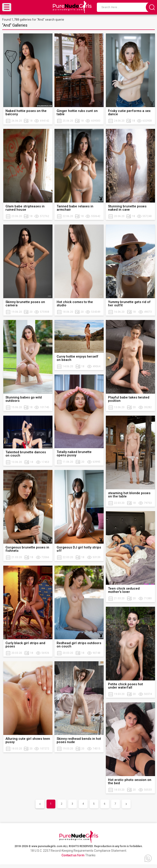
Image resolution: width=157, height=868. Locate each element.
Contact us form (73, 855)
